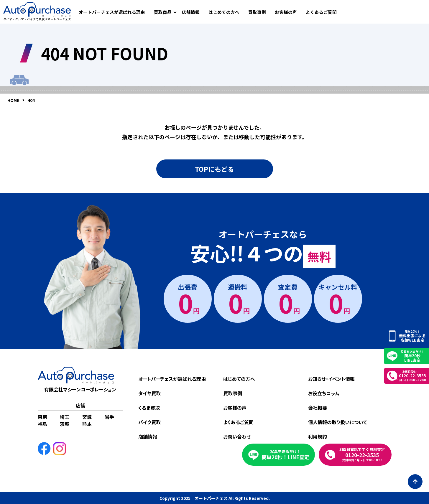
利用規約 (318, 437)
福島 (42, 424)
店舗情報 (191, 12)
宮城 (87, 417)
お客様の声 (286, 12)
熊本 (87, 424)
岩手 (109, 417)
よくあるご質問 (321, 12)
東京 (42, 417)
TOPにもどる (214, 169)
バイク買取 (149, 422)
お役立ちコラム (324, 393)
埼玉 (65, 417)
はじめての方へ (224, 12)
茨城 (65, 424)
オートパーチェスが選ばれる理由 (112, 12)
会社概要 (318, 408)
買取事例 (257, 12)
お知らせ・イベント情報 (331, 379)
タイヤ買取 (149, 393)
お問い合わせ (237, 437)
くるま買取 (149, 408)
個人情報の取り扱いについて (338, 422)
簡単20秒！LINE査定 (285, 455)
